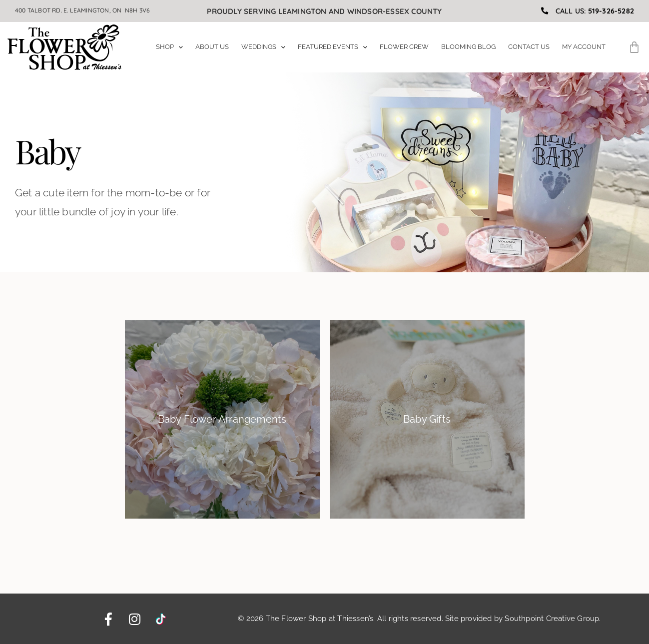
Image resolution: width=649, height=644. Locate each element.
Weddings (263, 47)
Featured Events (332, 47)
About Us (212, 47)
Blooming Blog (468, 47)
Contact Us (529, 47)
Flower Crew (404, 47)
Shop (169, 47)
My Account (584, 47)
